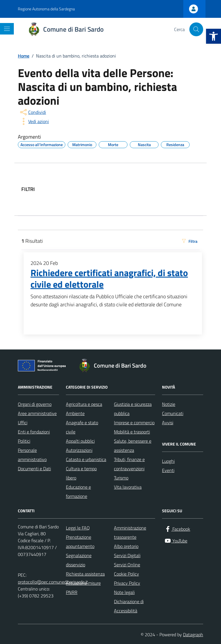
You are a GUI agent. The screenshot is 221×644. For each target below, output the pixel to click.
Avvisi (168, 423)
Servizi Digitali (127, 555)
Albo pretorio (126, 546)
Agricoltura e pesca (84, 404)
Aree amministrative (37, 413)
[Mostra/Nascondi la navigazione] (7, 29)
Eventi (168, 470)
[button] (214, 36)
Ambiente (75, 413)
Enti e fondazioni (34, 432)
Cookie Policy (126, 574)
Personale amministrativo (32, 455)
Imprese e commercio (134, 423)
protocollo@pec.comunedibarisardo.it (53, 582)
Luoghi (168, 461)
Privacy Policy (127, 583)
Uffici (23, 423)
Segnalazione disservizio (79, 560)
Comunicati (173, 413)
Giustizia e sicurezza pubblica (133, 409)
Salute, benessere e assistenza (133, 446)
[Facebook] (177, 529)
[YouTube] (176, 541)
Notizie (169, 404)
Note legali (124, 592)
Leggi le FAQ (78, 528)
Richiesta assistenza (85, 574)
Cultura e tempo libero (81, 473)
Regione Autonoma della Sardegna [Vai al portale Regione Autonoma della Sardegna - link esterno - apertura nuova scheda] (46, 9)
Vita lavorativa (128, 487)
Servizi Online (127, 565)
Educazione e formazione (78, 492)
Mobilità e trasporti (132, 432)
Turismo (121, 478)
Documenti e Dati (34, 469)
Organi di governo (35, 404)
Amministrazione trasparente (130, 532)
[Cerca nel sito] (196, 29)
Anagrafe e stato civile (82, 427)
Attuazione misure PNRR (83, 588)
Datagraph (193, 635)
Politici (24, 441)
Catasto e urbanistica (86, 459)
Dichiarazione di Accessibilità (129, 606)
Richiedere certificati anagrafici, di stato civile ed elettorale (109, 279)
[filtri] (157, 189)
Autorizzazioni (79, 450)
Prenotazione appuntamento (80, 542)
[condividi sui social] (33, 112)
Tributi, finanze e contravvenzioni (129, 464)
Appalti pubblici (80, 441)
